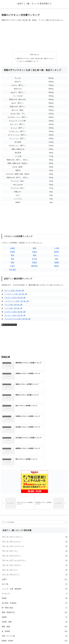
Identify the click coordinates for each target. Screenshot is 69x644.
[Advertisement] (34, 36)
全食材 (12, 249)
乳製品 (34, 263)
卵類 (12, 263)
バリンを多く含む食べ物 (13, 309)
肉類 (57, 259)
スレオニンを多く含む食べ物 (15, 316)
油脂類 (57, 263)
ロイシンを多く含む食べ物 (14, 291)
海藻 (12, 259)
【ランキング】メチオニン (9, 325)
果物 (34, 256)
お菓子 (12, 266)
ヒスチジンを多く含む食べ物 (15, 312)
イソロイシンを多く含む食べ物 (16, 294)
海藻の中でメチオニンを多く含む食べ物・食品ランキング (35, 59)
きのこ (57, 256)
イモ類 (57, 249)
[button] (66, 465)
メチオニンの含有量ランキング (28, 62)
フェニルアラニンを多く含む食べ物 (17, 319)
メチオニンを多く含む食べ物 (15, 298)
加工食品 (12, 270)
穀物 (34, 249)
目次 (32, 54)
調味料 (57, 266)
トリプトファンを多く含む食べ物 (17, 301)
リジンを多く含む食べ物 (13, 305)
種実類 (57, 252)
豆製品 (34, 252)
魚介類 (34, 259)
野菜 (12, 256)
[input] (34, 465)
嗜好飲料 (34, 266)
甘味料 (12, 252)
